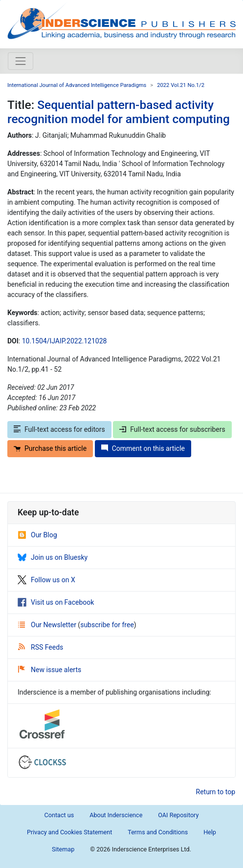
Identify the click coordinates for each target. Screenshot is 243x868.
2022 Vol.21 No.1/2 (181, 85)
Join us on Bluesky (53, 557)
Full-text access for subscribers (172, 429)
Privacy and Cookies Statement (69, 832)
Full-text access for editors (59, 429)
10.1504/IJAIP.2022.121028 (65, 341)
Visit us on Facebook (56, 602)
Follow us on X (46, 580)
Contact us (59, 815)
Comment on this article (143, 448)
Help (210, 832)
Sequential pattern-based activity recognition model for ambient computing (119, 112)
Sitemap (63, 849)
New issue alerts (50, 670)
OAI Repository (178, 815)
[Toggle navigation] (21, 61)
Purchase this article (50, 448)
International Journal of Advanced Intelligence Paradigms (77, 85)
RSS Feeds (41, 647)
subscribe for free (107, 625)
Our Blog (37, 535)
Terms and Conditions (158, 832)
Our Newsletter (48, 625)
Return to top (216, 792)
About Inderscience (116, 815)
